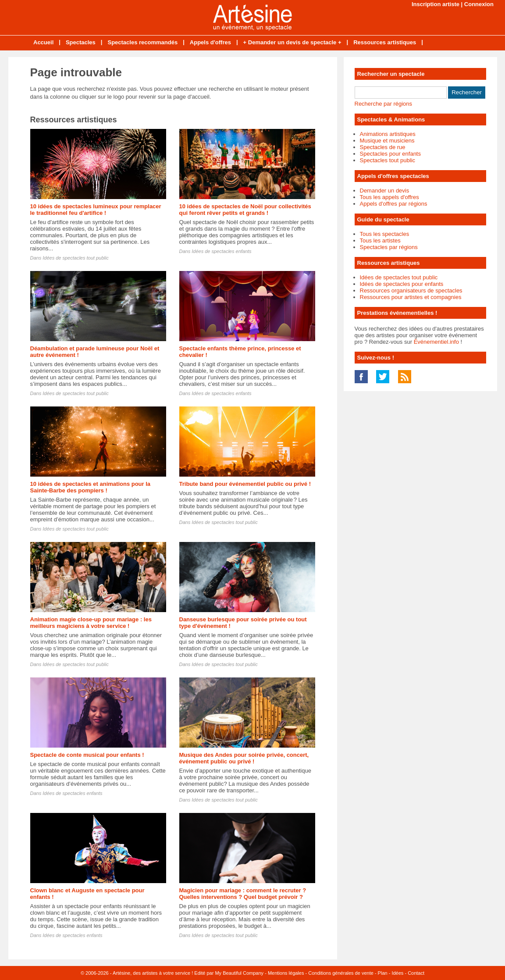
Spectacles (81, 42)
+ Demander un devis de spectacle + (292, 42)
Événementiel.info (436, 342)
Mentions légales (286, 973)
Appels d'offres (210, 42)
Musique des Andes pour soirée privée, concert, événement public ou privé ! (244, 758)
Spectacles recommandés (142, 42)
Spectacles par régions (389, 247)
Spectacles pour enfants (390, 154)
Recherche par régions (384, 104)
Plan (383, 973)
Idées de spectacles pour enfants (402, 284)
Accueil (43, 42)
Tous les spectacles (385, 234)
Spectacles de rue (383, 147)
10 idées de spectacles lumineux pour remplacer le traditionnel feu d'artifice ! (96, 210)
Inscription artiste (436, 4)
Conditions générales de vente (341, 973)
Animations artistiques (388, 134)
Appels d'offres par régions (394, 204)
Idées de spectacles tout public (75, 258)
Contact (416, 973)
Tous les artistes (380, 241)
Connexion (479, 4)
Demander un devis (385, 191)
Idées (397, 973)
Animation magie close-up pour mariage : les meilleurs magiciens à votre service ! (91, 623)
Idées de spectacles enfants (221, 251)
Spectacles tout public (388, 160)
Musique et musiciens (387, 141)
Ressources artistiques (385, 42)
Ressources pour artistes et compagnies (411, 297)
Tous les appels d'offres (389, 197)
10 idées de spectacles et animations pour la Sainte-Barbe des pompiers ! (91, 487)
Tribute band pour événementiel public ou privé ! (245, 484)
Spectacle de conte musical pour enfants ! (87, 755)
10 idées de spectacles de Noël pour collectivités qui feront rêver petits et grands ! (245, 210)
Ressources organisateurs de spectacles (411, 290)
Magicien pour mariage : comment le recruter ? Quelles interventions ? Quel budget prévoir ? (243, 894)
